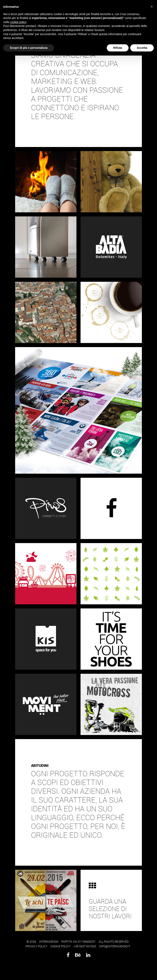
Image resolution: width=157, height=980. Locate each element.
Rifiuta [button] (118, 48)
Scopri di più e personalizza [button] (29, 48)
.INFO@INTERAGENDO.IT (114, 946)
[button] (152, 7)
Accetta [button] (142, 48)
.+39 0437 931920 (85, 946)
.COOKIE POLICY (60, 946)
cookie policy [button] (18, 22)
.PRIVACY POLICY (36, 946)
